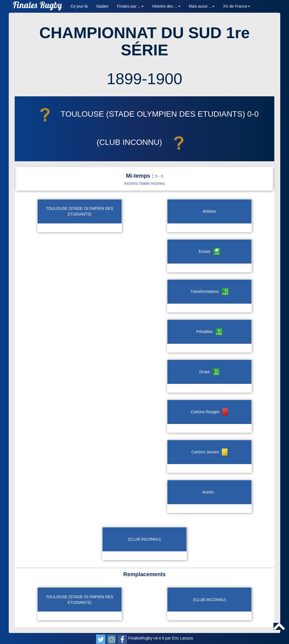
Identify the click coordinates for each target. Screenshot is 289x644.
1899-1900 (144, 79)
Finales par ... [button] (130, 6)
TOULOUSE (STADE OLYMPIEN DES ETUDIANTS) (139, 114)
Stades (102, 6)
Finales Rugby (37, 6)
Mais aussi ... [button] (202, 6)
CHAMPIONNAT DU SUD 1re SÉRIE (144, 41)
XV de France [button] (237, 6)
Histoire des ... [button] (166, 6)
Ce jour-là (79, 6)
